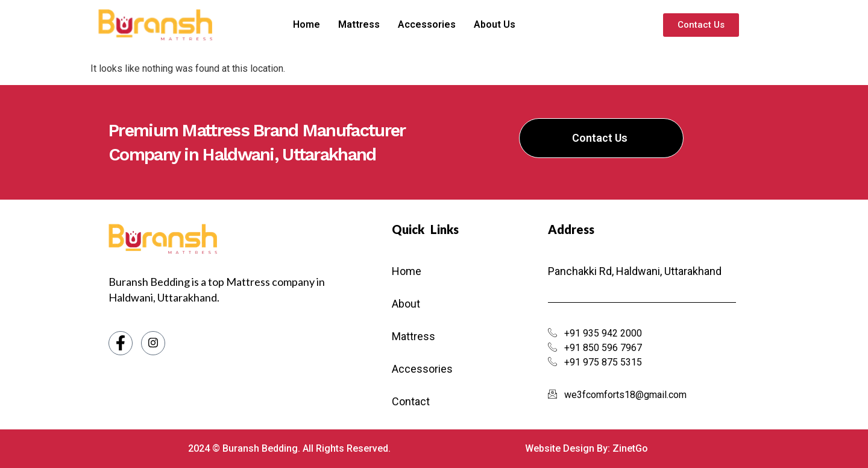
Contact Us (600, 138)
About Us (508, 24)
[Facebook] (121, 343)
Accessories (441, 24)
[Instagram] (153, 343)
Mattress (373, 24)
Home (320, 24)
